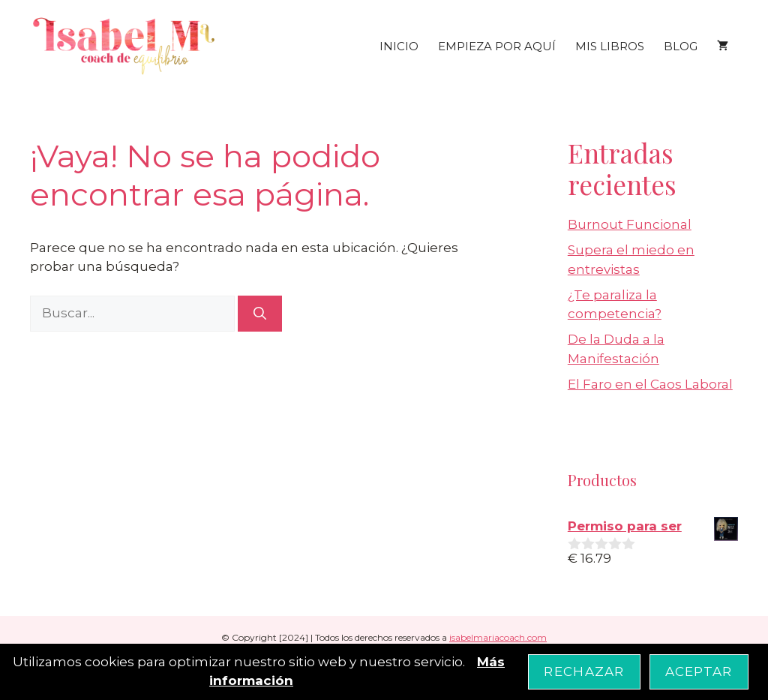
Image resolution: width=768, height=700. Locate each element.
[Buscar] (260, 314)
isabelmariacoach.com (498, 637)
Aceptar (699, 671)
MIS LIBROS (610, 46)
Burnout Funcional (630, 224)
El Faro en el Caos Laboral (650, 384)
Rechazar (584, 671)
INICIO (399, 46)
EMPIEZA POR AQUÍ (497, 46)
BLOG (681, 46)
